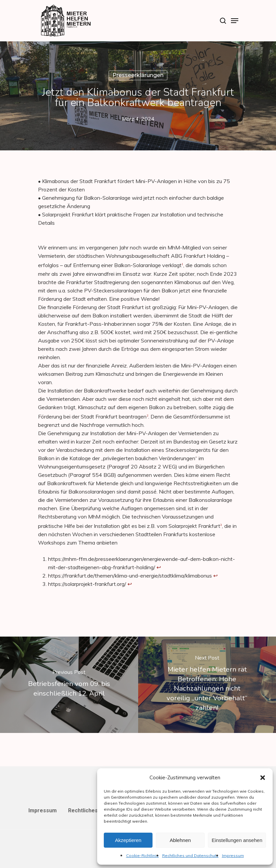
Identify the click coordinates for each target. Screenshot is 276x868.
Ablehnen (180, 840)
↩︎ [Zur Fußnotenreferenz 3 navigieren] (130, 584)
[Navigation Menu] (235, 21)
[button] (263, 778)
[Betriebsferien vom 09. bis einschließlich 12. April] (69, 685)
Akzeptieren (128, 840)
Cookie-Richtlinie (143, 855)
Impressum (233, 855)
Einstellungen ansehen (237, 840)
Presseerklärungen (138, 75)
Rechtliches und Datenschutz (190, 855)
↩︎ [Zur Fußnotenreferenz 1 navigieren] (159, 567)
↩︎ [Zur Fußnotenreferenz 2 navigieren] (215, 576)
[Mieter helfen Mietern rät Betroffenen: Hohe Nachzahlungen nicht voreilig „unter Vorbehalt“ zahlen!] (207, 685)
